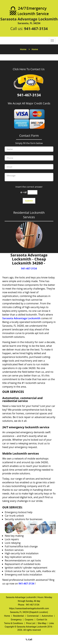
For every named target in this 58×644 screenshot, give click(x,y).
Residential (18, 616)
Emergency (16, 620)
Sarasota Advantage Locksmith (21, 318)
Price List (31, 623)
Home (23, 49)
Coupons (29, 620)
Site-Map (42, 623)
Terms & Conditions (13, 623)
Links (51, 623)
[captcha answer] (32, 192)
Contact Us (42, 620)
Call (29, 639)
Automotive (47, 616)
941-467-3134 (36, 29)
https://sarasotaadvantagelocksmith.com (29, 608)
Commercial (33, 616)
